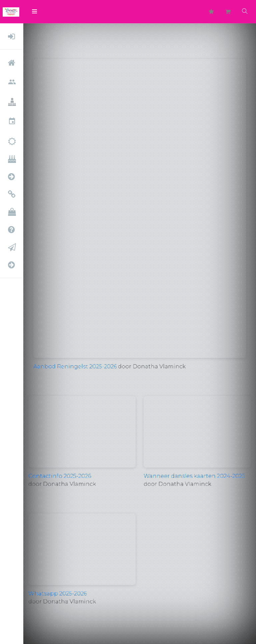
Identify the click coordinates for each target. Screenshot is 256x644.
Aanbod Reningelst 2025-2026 (75, 366)
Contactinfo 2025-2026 (60, 476)
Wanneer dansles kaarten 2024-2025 (194, 476)
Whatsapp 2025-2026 (57, 594)
